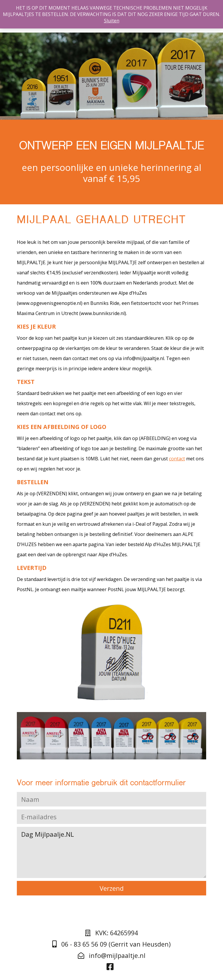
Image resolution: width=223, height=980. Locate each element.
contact (177, 459)
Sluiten (112, 21)
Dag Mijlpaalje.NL (112, 852)
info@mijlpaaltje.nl (112, 955)
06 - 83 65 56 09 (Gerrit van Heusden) (111, 944)
